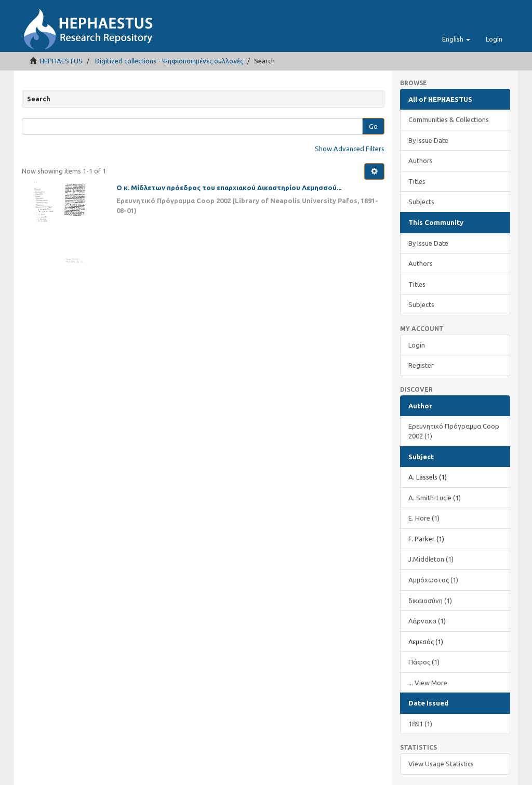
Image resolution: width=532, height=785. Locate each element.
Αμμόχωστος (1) (433, 580)
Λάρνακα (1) (427, 621)
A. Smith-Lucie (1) (435, 498)
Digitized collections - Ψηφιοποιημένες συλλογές (169, 61)
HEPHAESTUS (61, 61)
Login (417, 345)
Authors (421, 161)
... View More (428, 683)
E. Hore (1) (424, 518)
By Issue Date (428, 140)
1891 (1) (420, 724)
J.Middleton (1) (431, 559)
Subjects (421, 202)
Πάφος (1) (424, 662)
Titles (417, 181)
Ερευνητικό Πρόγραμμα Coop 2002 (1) (454, 431)
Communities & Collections (449, 119)
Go (373, 126)
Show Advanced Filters (350, 149)
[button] (456, 39)
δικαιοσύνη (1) (430, 601)
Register (421, 365)
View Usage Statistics (441, 764)
